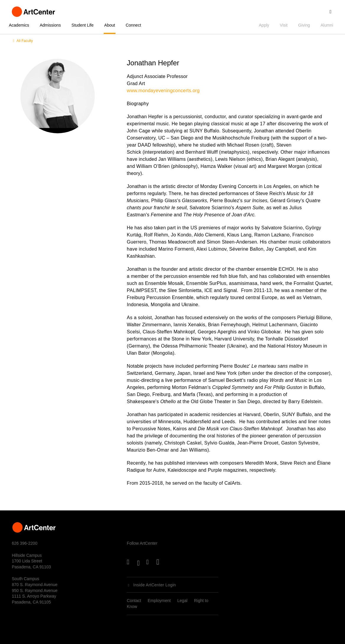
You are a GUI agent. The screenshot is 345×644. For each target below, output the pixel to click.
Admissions (50, 25)
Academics (19, 25)
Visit (284, 25)
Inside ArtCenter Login (154, 585)
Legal (182, 601)
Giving (304, 25)
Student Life (83, 25)
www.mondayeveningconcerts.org (163, 91)
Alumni (327, 25)
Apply (264, 25)
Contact (134, 601)
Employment (159, 601)
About (110, 25)
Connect (133, 25)
